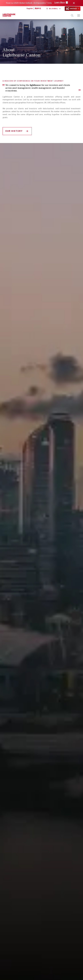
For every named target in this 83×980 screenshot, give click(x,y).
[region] (41, 489)
